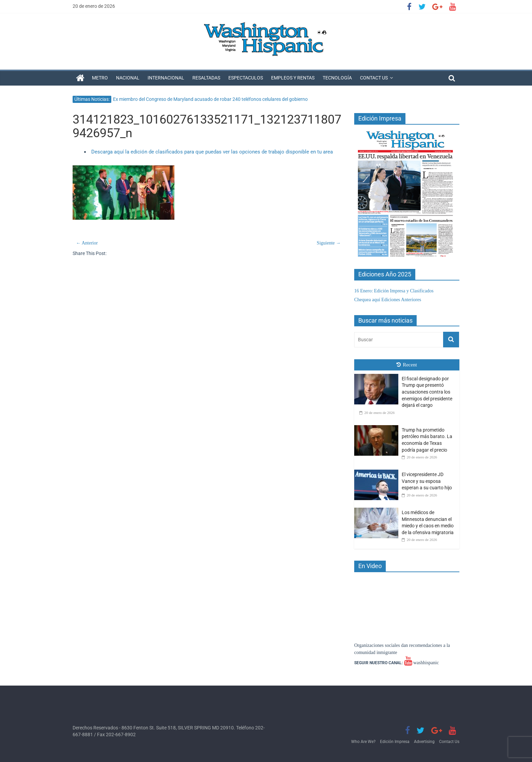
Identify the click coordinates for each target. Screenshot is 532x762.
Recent (407, 365)
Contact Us (374, 78)
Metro (100, 78)
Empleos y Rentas (293, 78)
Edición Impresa (395, 742)
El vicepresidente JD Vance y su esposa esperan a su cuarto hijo (427, 481)
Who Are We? (363, 742)
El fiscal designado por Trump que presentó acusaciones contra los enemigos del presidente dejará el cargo (427, 392)
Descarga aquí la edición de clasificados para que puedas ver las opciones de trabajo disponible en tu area (212, 152)
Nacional (128, 78)
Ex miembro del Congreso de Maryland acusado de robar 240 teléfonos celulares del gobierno (210, 99)
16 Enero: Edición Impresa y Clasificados (394, 291)
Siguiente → (329, 243)
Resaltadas (206, 78)
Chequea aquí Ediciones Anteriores (388, 300)
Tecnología (337, 78)
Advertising (424, 742)
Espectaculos (246, 78)
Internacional (166, 78)
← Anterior (87, 243)
